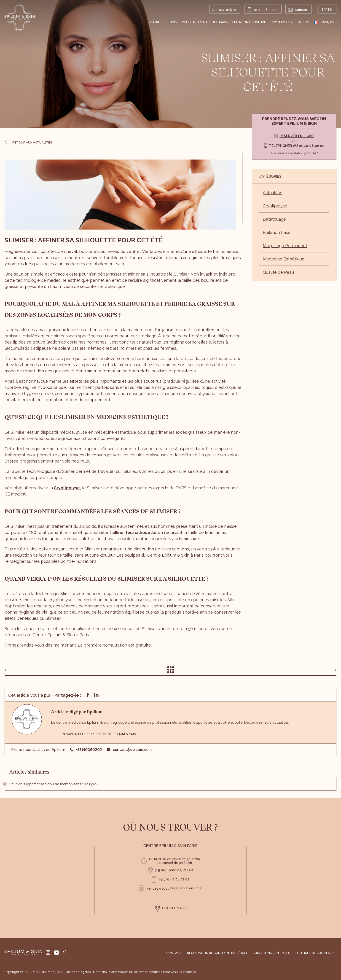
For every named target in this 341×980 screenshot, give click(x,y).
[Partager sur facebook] (88, 695)
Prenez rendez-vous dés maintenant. (41, 645)
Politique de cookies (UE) (316, 953)
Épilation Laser (277, 232)
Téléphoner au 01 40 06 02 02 (297, 146)
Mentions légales (78, 972)
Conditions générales (271, 953)
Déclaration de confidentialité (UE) (217, 953)
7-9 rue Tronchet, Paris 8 (174, 870)
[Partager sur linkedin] (96, 695)
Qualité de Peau (278, 272)
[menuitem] (324, 22)
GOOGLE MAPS (170, 908)
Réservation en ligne (186, 888)
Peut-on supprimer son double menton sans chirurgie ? (54, 784)
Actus (304, 22)
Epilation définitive (249, 22)
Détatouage (274, 219)
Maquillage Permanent (285, 246)
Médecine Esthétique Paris (205, 22)
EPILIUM (153, 22)
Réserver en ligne (297, 136)
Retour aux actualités (28, 142)
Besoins (170, 22)
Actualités (273, 193)
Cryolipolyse (282, 22)
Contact (174, 953)
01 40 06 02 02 (262, 10)
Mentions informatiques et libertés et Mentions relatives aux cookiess (144, 972)
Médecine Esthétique (284, 259)
